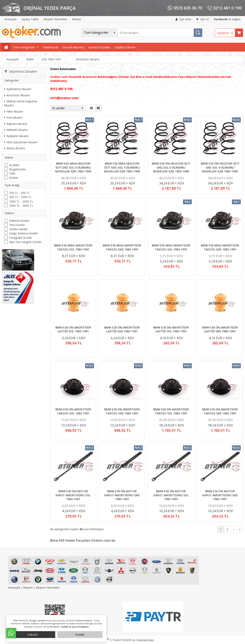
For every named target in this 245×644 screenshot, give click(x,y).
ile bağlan (227, 19)
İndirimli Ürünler (19, 221)
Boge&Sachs (18, 169)
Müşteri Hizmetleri (48, 588)
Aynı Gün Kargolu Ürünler (26, 242)
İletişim (28, 588)
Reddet (80, 635)
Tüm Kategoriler (24, 47)
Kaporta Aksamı (16, 124)
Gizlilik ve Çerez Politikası (75, 627)
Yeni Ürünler (17, 225)
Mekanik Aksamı (16, 130)
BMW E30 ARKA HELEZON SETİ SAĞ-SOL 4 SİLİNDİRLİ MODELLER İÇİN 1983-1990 (122, 167)
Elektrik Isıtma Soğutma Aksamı (21, 103)
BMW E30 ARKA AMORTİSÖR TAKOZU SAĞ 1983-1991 (122, 247)
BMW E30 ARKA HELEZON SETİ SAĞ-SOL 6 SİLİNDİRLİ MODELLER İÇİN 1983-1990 (73, 167)
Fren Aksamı (13, 118)
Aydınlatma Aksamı (18, 89)
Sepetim (226, 33)
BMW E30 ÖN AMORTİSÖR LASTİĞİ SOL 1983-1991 (73, 329)
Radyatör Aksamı (16, 136)
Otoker (14, 178)
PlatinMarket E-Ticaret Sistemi (111, 640)
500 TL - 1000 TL (20, 197)
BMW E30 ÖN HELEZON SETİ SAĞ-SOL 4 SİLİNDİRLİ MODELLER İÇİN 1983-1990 (220, 167)
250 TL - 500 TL (20, 193)
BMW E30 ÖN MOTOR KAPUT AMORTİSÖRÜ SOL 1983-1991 (73, 495)
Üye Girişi (183, 19)
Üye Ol (202, 19)
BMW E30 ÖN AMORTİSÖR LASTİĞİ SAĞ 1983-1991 (122, 329)
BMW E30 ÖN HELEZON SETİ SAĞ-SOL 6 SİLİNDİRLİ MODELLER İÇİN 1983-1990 (171, 167)
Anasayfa (14, 588)
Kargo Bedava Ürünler (24, 233)
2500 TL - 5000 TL (21, 206)
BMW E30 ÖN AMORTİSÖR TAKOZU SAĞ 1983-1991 (122, 411)
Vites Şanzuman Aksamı (21, 142)
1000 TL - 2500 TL (21, 201)
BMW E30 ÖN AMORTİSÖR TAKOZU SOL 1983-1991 (73, 411)
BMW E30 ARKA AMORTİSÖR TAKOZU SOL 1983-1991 (73, 247)
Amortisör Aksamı (17, 95)
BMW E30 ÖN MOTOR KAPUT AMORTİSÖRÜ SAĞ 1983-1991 (122, 495)
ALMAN (14, 165)
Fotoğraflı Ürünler (21, 238)
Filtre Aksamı (14, 111)
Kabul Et (33, 635)
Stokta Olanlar (18, 229)
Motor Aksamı (15, 148)
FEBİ (12, 173)
